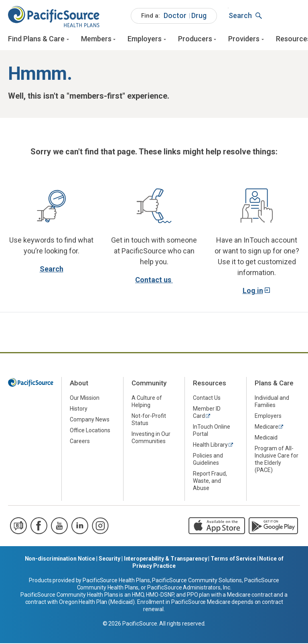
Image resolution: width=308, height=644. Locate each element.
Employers (145, 39)
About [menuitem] (79, 384)
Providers (244, 39)
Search (52, 270)
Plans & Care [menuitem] (274, 384)
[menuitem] (174, 16)
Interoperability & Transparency (166, 559)
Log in (253, 291)
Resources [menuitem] (210, 384)
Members (96, 39)
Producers (195, 39)
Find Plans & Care (36, 39)
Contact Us (207, 399)
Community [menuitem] (149, 384)
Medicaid (266, 439)
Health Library (210, 446)
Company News (90, 421)
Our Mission (85, 399)
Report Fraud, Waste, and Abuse (210, 482)
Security (109, 559)
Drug (199, 15)
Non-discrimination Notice (60, 559)
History (79, 410)
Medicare (266, 428)
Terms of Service (233, 559)
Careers (80, 442)
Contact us (154, 280)
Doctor (175, 15)
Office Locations (90, 431)
